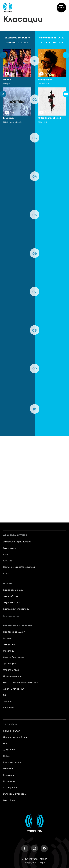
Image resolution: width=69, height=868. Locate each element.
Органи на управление (16, 737)
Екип (6, 744)
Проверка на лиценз (14, 632)
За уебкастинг (11, 603)
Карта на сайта (11, 616)
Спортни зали (11, 670)
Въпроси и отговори (15, 794)
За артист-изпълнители (17, 542)
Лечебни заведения (14, 689)
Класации (8, 775)
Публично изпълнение (18, 626)
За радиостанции (13, 590)
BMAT (6, 554)
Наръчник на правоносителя (19, 567)
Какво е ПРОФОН (12, 731)
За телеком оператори (16, 609)
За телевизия (11, 596)
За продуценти (12, 548)
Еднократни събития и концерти (22, 683)
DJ (5, 695)
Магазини (9, 651)
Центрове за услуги (14, 657)
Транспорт (9, 664)
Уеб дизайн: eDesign (35, 863)
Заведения (9, 645)
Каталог (8, 769)
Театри (7, 702)
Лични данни (10, 788)
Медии (8, 584)
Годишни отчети (13, 762)
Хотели (7, 638)
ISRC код (8, 561)
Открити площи (12, 676)
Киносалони (10, 708)
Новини (7, 756)
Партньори (10, 781)
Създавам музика (15, 535)
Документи (10, 750)
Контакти (9, 800)
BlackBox (8, 573)
